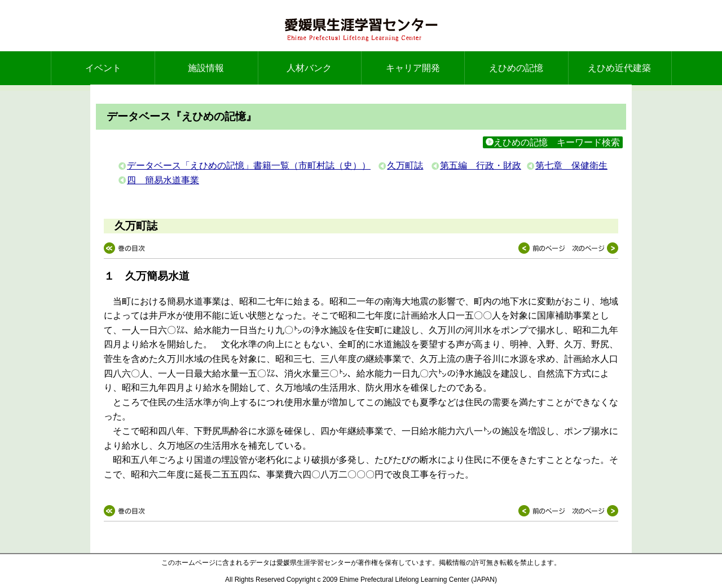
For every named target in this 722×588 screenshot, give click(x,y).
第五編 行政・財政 (481, 165)
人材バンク (309, 68)
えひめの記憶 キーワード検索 (553, 142)
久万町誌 (405, 165)
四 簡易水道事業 (163, 180)
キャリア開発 (413, 68)
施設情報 (206, 68)
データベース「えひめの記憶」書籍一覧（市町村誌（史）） (249, 165)
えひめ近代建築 (619, 68)
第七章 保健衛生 (571, 165)
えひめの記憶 (516, 68)
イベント (103, 68)
